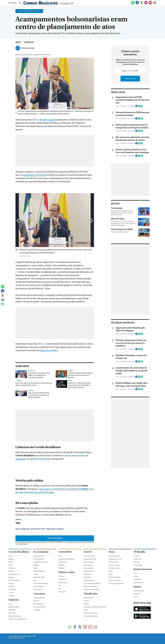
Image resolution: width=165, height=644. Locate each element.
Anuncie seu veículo (115, 559)
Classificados (91, 594)
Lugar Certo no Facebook (92, 583)
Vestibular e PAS (39, 577)
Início (18, 42)
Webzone (62, 565)
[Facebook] (137, 4)
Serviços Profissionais (91, 613)
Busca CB (12, 613)
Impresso (14, 600)
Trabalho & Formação (41, 562)
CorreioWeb (65, 552)
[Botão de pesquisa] (20, 3)
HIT (60, 585)
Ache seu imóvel (89, 556)
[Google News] (155, 4)
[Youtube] (150, 4)
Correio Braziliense (19, 552)
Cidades (11, 559)
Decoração (87, 577)
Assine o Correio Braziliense (18, 619)
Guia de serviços (89, 571)
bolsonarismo (39, 529)
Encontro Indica (139, 582)
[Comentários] (3, 305)
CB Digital (12, 610)
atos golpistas (23, 529)
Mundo (11, 571)
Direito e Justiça (14, 607)
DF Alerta (137, 556)
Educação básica (39, 556)
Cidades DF (67, 3)
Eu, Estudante (41, 552)
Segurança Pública (49, 350)
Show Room (87, 574)
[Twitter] (142, 4)
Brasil (10, 565)
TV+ (60, 589)
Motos (111, 574)
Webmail (61, 568)
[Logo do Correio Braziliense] (41, 3)
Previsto (36, 601)
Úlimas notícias (89, 568)
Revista (136, 576)
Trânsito (11, 596)
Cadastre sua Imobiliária (92, 589)
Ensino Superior (39, 559)
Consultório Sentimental (66, 559)
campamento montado (34, 175)
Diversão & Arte (14, 574)
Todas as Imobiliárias (90, 586)
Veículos (86, 604)
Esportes (12, 577)
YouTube (46, 459)
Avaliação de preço (115, 568)
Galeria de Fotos (89, 580)
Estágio (36, 565)
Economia (12, 568)
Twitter (67, 456)
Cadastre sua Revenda (116, 583)
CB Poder (137, 562)
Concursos (39, 594)
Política (11, 562)
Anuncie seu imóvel (90, 559)
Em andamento (39, 604)
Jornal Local (137, 559)
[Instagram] (146, 4)
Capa (10, 556)
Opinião (11, 583)
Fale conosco (38, 589)
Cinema (61, 576)
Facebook (80, 456)
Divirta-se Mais (67, 572)
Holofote (11, 586)
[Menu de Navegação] (13, 3)
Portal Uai (137, 594)
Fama (60, 556)
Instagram (21, 459)
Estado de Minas (139, 591)
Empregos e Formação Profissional (95, 607)
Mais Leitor (62, 592)
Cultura (36, 574)
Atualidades (137, 579)
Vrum (112, 552)
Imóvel (87, 552)
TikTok (33, 459)
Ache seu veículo (114, 556)
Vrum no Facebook (115, 577)
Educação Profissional (41, 583)
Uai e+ (136, 597)
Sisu (35, 580)
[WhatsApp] (133, 4)
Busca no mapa (89, 562)
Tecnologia (12, 589)
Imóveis (86, 601)
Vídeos (111, 571)
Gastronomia (63, 562)
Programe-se (63, 579)
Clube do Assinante (15, 616)
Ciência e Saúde (14, 580)
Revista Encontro (143, 569)
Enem (35, 568)
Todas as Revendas (115, 580)
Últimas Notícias (39, 571)
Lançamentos (88, 565)
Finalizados (37, 610)
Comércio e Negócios (91, 616)
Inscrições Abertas (40, 607)
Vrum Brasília (138, 565)
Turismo (11, 592)
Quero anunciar (89, 598)
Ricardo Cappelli (48, 120)
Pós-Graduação (39, 586)
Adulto (86, 610)
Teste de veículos (114, 565)
